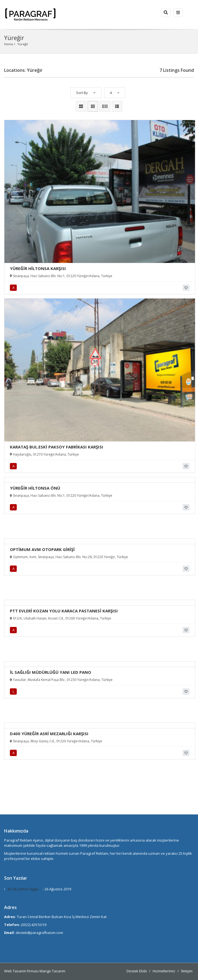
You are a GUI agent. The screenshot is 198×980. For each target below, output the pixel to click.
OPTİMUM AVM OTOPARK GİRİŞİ (42, 549)
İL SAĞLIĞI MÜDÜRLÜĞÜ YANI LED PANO (51, 672)
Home (9, 44)
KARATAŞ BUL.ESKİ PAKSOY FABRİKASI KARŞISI (57, 447)
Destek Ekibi (137, 971)
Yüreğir (23, 44)
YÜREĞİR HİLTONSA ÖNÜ (35, 488)
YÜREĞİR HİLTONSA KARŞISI (38, 268)
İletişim (187, 971)
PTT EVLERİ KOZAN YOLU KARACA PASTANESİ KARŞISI (64, 611)
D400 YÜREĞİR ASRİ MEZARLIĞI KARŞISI (49, 734)
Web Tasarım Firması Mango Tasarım (35, 971)
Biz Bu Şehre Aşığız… (25, 889)
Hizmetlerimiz (164, 971)
